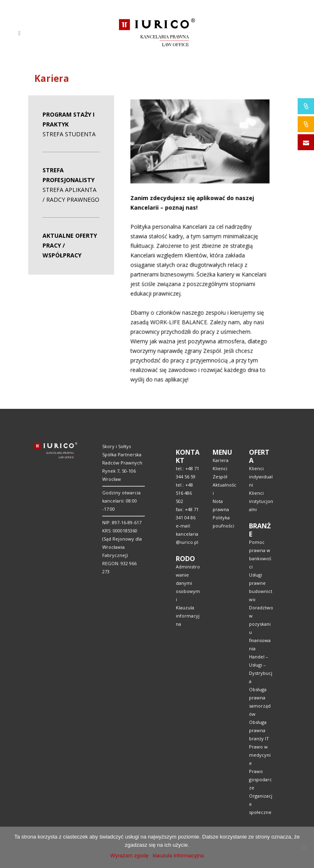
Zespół (220, 477)
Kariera (221, 460)
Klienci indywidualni (261, 477)
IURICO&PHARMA (306, 106)
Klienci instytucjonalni (261, 501)
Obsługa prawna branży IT (259, 730)
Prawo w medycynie (260, 755)
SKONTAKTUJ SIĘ (306, 142)
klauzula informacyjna (178, 856)
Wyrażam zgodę (130, 856)
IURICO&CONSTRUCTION (306, 124)
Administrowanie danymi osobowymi (188, 583)
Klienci (220, 468)
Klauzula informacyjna (188, 616)
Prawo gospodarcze (260, 779)
